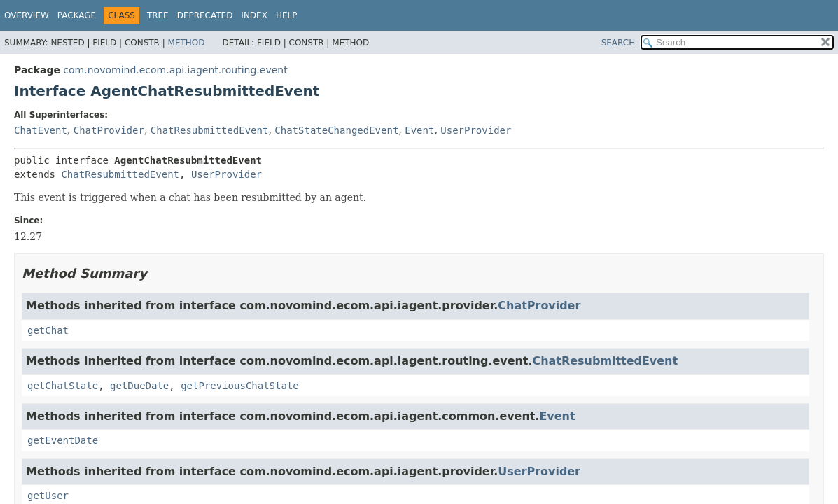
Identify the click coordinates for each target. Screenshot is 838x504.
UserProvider (476, 130)
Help (287, 15)
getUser (48, 496)
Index (254, 15)
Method (187, 43)
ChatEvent (41, 130)
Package (77, 15)
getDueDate (139, 386)
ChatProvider (109, 130)
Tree (158, 15)
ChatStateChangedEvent (336, 130)
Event (419, 130)
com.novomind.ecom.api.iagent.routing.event (175, 70)
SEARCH (619, 43)
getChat (48, 330)
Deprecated (205, 15)
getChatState (63, 386)
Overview (27, 15)
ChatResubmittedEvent (210, 130)
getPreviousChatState (240, 386)
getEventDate (63, 440)
